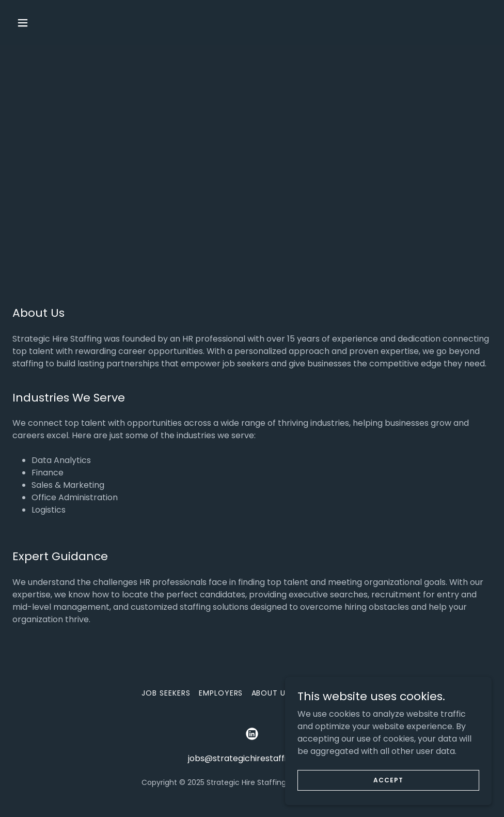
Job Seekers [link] (166, 693)
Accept (388, 780)
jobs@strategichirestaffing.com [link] (252, 758)
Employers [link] (221, 693)
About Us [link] (271, 693)
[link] (252, 734)
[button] (67, 23)
